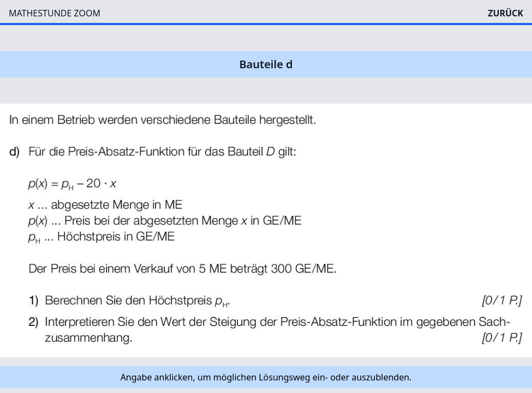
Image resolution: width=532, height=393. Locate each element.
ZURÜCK (506, 13)
